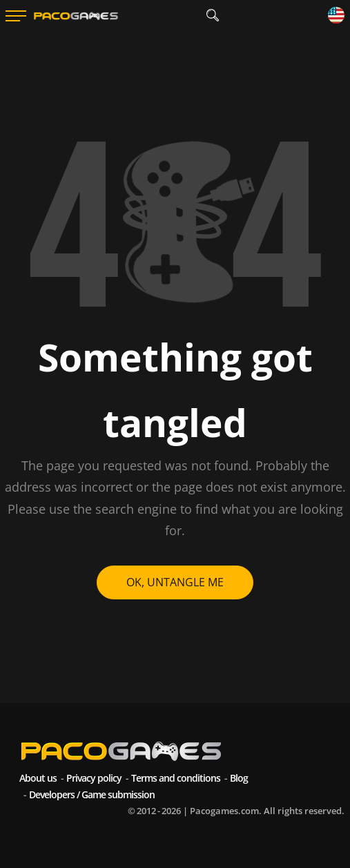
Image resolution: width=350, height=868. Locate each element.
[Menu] (16, 16)
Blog (239, 778)
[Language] (336, 16)
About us (38, 778)
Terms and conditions (176, 778)
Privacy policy (94, 778)
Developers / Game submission (92, 794)
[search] (213, 16)
